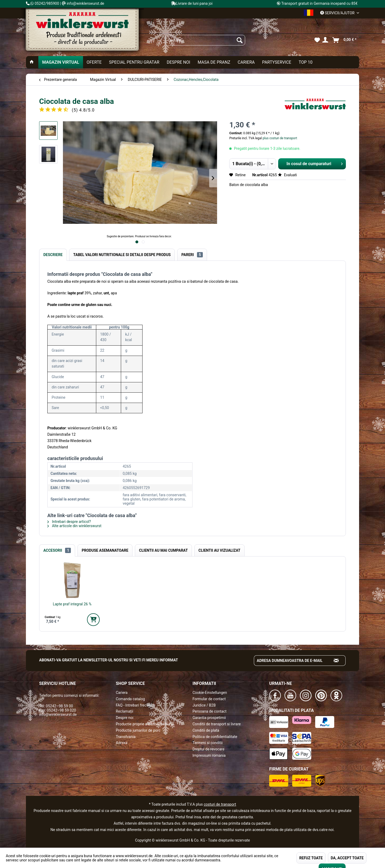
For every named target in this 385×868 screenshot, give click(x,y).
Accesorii (57, 550)
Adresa (122, 743)
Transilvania (126, 737)
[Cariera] (246, 62)
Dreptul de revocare (208, 749)
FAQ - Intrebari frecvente (136, 705)
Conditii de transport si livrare (217, 724)
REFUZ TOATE (311, 858)
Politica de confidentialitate (215, 737)
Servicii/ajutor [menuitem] (338, 13)
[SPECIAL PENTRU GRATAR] (134, 62)
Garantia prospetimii (209, 718)
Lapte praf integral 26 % (72, 604)
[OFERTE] (94, 62)
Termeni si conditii (208, 743)
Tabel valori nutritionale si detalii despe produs (122, 255)
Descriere (53, 255)
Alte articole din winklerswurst (74, 526)
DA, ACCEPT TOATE (347, 858)
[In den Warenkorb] (93, 620)
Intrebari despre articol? (69, 522)
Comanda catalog (130, 699)
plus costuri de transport (279, 138)
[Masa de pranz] (214, 62)
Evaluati (287, 175)
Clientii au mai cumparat (163, 550)
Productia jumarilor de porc (138, 730)
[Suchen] (240, 40)
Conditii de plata (206, 730)
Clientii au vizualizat (219, 550)
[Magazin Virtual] (61, 62)
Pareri (192, 255)
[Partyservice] (277, 62)
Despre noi (125, 718)
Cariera (122, 693)
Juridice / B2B (204, 705)
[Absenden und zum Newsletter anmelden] (336, 661)
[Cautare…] (205, 40)
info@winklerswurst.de (58, 714)
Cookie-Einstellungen (210, 693)
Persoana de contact (210, 711)
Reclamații (125, 711)
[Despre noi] (178, 62)
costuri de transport (220, 804)
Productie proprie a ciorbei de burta (145, 724)
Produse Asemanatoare (105, 550)
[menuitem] (205, 40)
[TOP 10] (305, 62)
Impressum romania (209, 755)
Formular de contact (209, 699)
